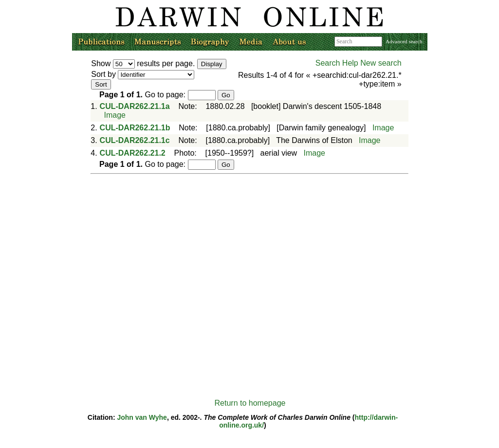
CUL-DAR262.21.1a (135, 106)
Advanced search (404, 41)
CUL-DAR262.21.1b (135, 128)
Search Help (337, 63)
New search (381, 63)
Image (114, 115)
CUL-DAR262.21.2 (133, 153)
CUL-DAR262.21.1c (135, 140)
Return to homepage (250, 403)
